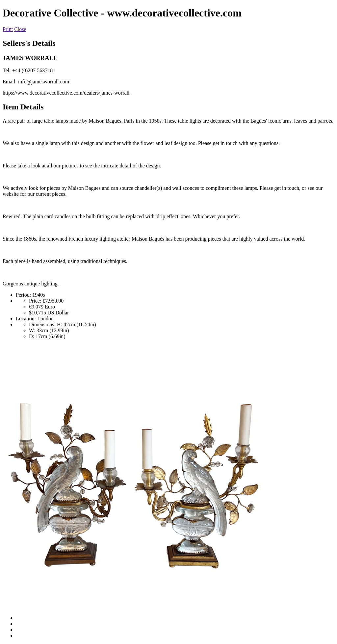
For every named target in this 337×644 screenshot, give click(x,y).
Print (8, 29)
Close (20, 29)
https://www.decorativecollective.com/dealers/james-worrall (66, 93)
